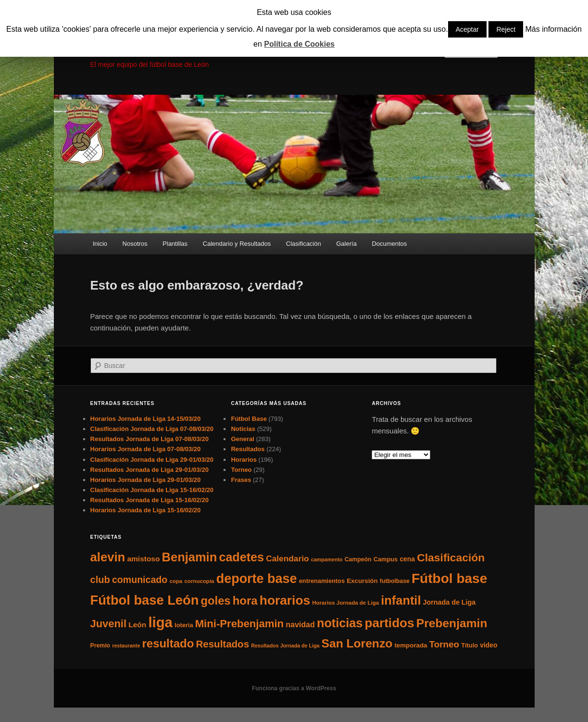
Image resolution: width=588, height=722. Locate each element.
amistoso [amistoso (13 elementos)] (143, 559)
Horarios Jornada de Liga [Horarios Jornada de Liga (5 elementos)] (345, 603)
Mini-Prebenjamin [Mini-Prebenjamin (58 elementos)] (239, 624)
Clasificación (304, 244)
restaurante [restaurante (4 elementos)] (126, 646)
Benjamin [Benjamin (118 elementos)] (190, 557)
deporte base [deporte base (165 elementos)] (257, 579)
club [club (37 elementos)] (100, 580)
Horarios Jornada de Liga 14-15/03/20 (146, 419)
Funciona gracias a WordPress (294, 688)
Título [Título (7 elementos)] (469, 645)
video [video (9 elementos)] (488, 645)
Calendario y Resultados (237, 244)
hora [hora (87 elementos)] (245, 601)
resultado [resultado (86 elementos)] (168, 643)
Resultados (248, 449)
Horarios (244, 460)
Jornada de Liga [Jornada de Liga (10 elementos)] (450, 602)
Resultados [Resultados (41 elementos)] (222, 644)
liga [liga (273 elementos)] (160, 622)
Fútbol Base (249, 419)
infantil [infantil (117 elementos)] (401, 600)
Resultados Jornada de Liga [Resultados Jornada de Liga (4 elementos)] (285, 646)
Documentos (389, 244)
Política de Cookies (299, 44)
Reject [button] (506, 29)
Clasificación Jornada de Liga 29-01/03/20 (152, 460)
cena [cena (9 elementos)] (407, 559)
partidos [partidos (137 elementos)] (390, 623)
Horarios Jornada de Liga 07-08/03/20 (146, 449)
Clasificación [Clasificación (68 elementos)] (451, 557)
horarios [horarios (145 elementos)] (285, 600)
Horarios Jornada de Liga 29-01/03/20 (146, 480)
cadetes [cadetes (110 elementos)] (241, 557)
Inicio (100, 244)
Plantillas (175, 244)
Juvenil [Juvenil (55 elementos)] (109, 624)
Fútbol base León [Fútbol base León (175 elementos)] (145, 600)
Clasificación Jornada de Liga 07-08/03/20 (152, 429)
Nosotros (135, 244)
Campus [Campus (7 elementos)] (386, 559)
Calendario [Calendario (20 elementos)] (287, 558)
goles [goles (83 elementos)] (216, 601)
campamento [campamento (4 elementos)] (327, 559)
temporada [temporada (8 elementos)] (411, 645)
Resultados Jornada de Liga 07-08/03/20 (150, 439)
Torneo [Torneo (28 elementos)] (444, 644)
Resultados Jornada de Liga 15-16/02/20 (150, 500)
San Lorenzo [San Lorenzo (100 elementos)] (357, 643)
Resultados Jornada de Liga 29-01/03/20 (150, 470)
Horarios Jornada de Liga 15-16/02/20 (146, 510)
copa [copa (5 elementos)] (176, 581)
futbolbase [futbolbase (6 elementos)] (395, 581)
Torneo (241, 470)
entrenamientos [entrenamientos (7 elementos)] (322, 581)
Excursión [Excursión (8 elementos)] (362, 581)
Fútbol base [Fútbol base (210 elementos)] (449, 578)
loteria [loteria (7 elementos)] (184, 625)
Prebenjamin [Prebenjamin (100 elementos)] (452, 623)
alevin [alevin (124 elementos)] (108, 557)
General (242, 439)
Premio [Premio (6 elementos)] (100, 646)
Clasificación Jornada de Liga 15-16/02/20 (152, 490)
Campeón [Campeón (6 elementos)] (358, 559)
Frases (241, 480)
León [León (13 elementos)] (137, 625)
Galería (346, 244)
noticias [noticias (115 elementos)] (340, 623)
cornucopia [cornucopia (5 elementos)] (199, 581)
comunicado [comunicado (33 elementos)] (140, 580)
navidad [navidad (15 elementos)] (300, 624)
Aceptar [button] (467, 29)
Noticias (243, 429)
